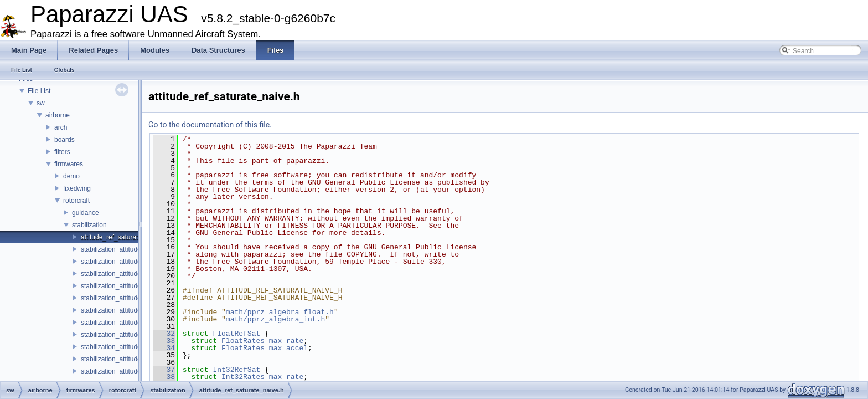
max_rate (286, 341)
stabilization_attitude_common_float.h (136, 262)
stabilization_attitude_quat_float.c (130, 359)
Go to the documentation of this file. (210, 125)
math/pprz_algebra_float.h (280, 312)
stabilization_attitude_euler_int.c (128, 310)
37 (164, 370)
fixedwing (77, 188)
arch (61, 127)
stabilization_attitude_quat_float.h (130, 371)
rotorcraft (76, 201)
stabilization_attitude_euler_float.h (131, 298)
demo (71, 176)
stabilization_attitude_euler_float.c (131, 286)
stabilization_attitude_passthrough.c (134, 335)
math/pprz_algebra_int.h (275, 319)
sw (41, 103)
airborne (58, 115)
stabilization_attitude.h (114, 249)
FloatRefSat (236, 334)
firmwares (69, 164)
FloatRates (243, 341)
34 (164, 348)
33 (164, 341)
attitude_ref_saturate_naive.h (124, 237)
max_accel (288, 348)
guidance (86, 213)
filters (62, 152)
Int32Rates (243, 377)
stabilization (89, 225)
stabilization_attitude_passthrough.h (134, 347)
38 (164, 377)
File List (39, 91)
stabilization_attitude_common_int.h (134, 274)
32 (164, 334)
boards (64, 140)
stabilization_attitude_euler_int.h (128, 323)
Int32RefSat (236, 370)
